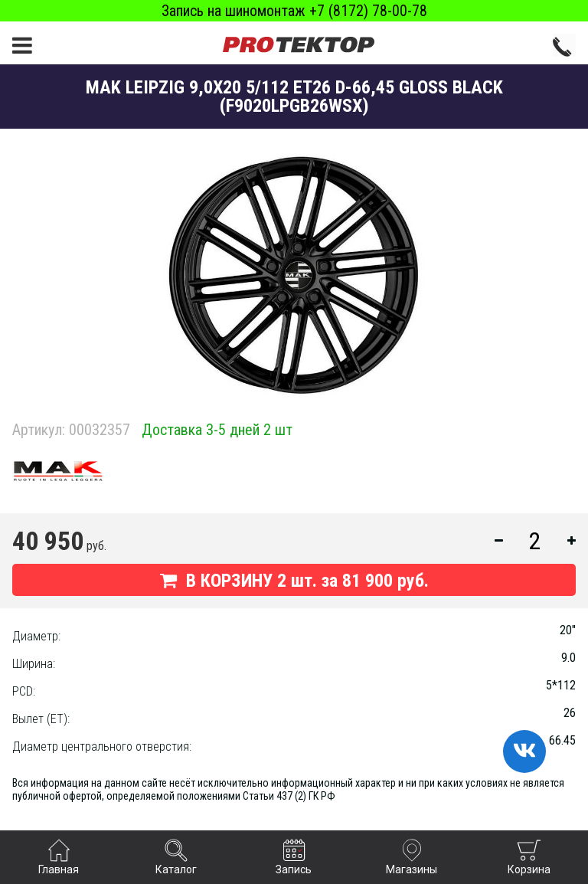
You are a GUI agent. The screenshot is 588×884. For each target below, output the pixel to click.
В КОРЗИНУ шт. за (294, 581)
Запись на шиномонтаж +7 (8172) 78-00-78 (294, 11)
